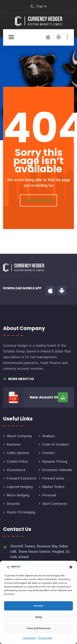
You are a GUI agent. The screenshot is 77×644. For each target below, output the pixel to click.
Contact (49, 453)
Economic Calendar (57, 470)
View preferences (39, 628)
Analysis (49, 436)
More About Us (18, 379)
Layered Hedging (20, 487)
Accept (38, 606)
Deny (39, 617)
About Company (19, 436)
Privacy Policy (45, 638)
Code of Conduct (56, 444)
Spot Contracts (55, 504)
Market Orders (53, 487)
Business (14, 444)
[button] (71, 567)
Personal (49, 495)
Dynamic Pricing (55, 462)
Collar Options (18, 453)
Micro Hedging (18, 495)
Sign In (39, 6)
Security (13, 504)
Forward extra (53, 478)
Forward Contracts (22, 478)
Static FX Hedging (21, 512)
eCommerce (16, 470)
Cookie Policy (30, 638)
